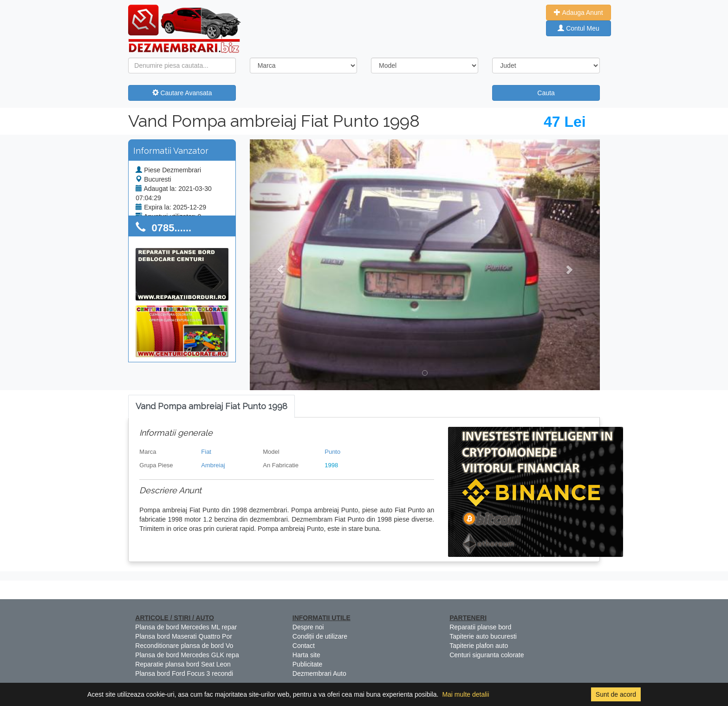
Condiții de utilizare (320, 636)
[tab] (211, 407)
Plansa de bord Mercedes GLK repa (187, 655)
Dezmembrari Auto (319, 673)
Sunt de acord (616, 694)
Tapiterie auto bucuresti (483, 636)
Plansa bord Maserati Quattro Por (184, 636)
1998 (331, 465)
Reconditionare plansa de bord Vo (184, 646)
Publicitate (308, 664)
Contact (304, 646)
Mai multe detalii (465, 694)
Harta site (306, 655)
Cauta (546, 93)
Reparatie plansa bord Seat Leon (183, 664)
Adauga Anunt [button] (578, 13)
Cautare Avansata (182, 93)
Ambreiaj (213, 465)
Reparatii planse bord (480, 627)
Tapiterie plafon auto (479, 646)
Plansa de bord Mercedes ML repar (186, 627)
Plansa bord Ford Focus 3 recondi (184, 673)
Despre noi (308, 627)
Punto (332, 452)
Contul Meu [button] (578, 28)
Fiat (206, 452)
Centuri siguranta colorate (487, 655)
